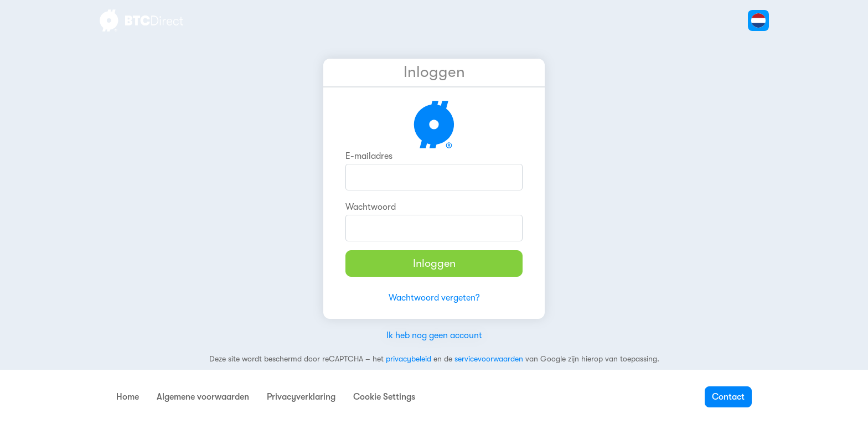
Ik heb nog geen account (434, 335)
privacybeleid (409, 359)
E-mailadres (369, 156)
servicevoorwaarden (489, 359)
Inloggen (434, 263)
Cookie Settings (384, 397)
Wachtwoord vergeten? (434, 298)
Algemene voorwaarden (203, 397)
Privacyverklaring (301, 397)
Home (128, 397)
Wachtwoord (371, 207)
